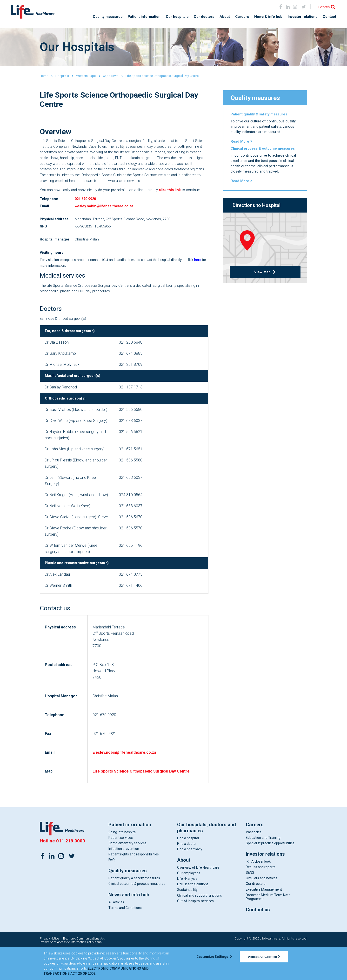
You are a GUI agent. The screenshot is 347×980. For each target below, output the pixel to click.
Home (44, 76)
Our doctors (204, 17)
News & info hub (268, 17)
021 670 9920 (87, 217)
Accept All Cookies (264, 957)
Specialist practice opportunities (270, 874)
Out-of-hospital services (195, 932)
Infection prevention (124, 880)
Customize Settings (214, 957)
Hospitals (62, 76)
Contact (329, 17)
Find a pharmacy (190, 880)
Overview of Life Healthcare (198, 899)
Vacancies (254, 863)
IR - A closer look (258, 893)
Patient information (144, 17)
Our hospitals (177, 17)
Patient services (121, 869)
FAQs (112, 891)
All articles (116, 933)
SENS (250, 904)
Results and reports (261, 898)
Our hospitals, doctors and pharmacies (207, 859)
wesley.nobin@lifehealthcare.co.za (107, 225)
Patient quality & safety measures (134, 909)
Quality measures (108, 17)
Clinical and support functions (200, 927)
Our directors (256, 915)
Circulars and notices (262, 909)
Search (324, 7)
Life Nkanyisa (187, 910)
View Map (265, 285)
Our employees (189, 904)
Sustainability (187, 921)
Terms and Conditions (125, 939)
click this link (179, 201)
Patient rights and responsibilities (134, 886)
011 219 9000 (71, 872)
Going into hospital (122, 863)
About (225, 17)
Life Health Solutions (193, 915)
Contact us (258, 941)
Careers (242, 17)
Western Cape (86, 76)
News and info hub (129, 926)
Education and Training (263, 869)
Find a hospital (188, 869)
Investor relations (303, 17)
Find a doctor (187, 875)
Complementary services (127, 874)
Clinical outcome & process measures (137, 915)
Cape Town (111, 76)
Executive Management (264, 920)
